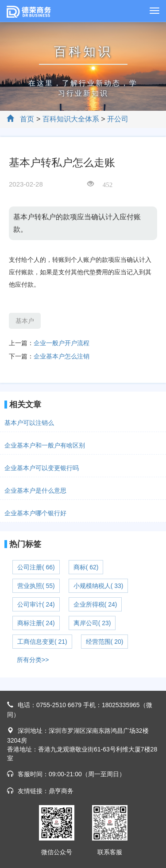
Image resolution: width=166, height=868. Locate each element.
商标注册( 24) (36, 623)
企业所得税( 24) (95, 604)
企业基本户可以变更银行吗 (42, 468)
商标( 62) (86, 567)
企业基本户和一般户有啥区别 (45, 445)
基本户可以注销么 (29, 423)
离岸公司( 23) (92, 623)
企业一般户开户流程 (62, 343)
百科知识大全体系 (71, 119)
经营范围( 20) (105, 642)
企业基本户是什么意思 (35, 490)
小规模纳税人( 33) (98, 586)
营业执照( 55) (36, 586)
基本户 (25, 321)
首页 (27, 119)
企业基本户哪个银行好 (35, 513)
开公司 (118, 119)
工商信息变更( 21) (42, 642)
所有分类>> (33, 660)
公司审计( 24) (36, 604)
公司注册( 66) (36, 567)
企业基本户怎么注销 (62, 356)
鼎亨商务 (61, 791)
